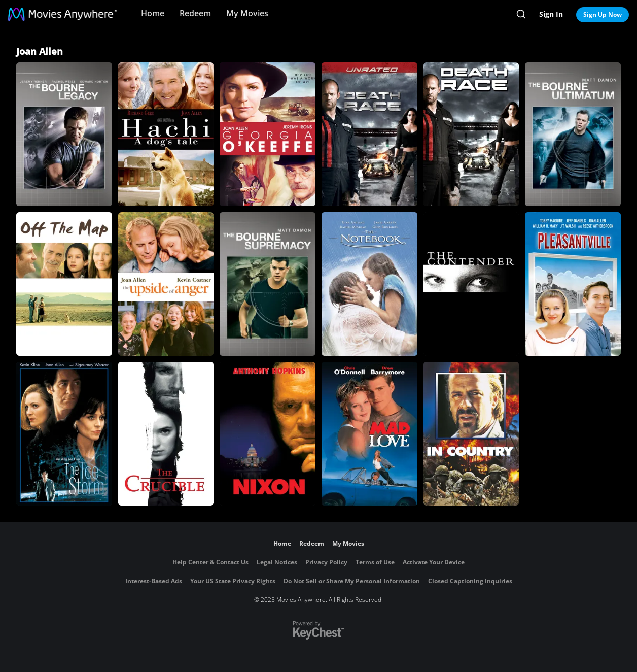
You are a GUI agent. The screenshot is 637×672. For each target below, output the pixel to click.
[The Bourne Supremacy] (268, 284)
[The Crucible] (166, 434)
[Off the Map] (64, 284)
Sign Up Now (603, 14)
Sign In (551, 14)
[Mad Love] (369, 434)
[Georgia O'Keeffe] (268, 134)
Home (153, 13)
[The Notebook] (369, 284)
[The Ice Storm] (64, 434)
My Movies (247, 13)
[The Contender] (471, 284)
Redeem (195, 13)
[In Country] (471, 434)
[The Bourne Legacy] (64, 134)
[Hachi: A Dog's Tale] (166, 134)
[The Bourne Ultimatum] (573, 134)
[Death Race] (471, 134)
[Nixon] (268, 434)
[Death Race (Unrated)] (369, 134)
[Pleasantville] (573, 284)
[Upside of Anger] (166, 284)
